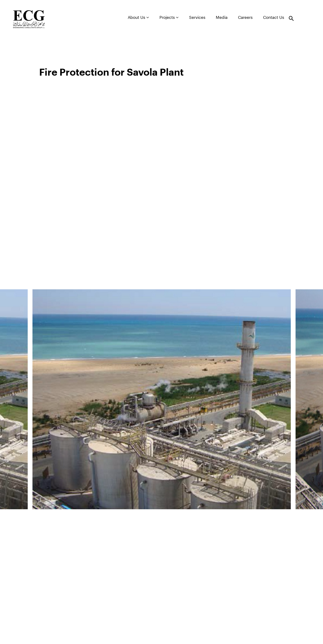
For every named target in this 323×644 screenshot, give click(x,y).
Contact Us (274, 18)
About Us (138, 17)
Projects (169, 17)
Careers (245, 18)
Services (197, 18)
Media (222, 18)
